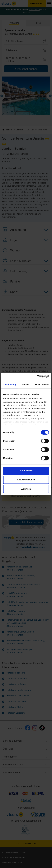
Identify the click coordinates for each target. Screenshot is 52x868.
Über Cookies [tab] (42, 384)
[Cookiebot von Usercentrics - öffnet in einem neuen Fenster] (37, 377)
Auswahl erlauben (26, 480)
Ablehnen (26, 489)
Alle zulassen (26, 471)
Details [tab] (26, 384)
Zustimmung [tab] (9, 384)
